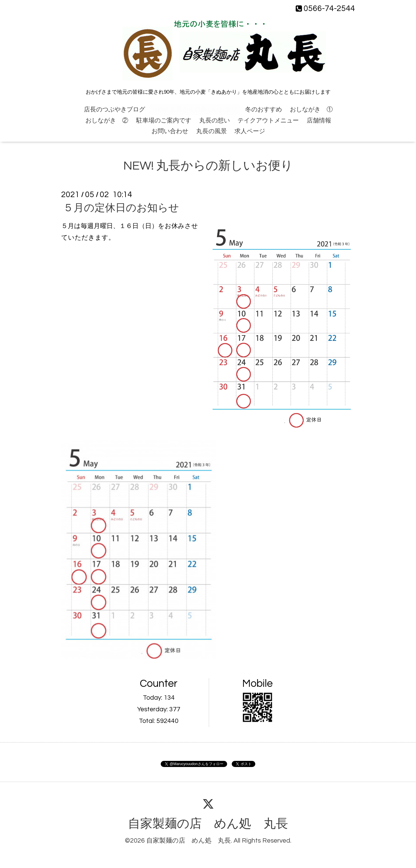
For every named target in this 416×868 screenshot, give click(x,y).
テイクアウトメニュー (268, 121)
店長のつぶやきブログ (114, 110)
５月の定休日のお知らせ (121, 208)
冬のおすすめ (264, 110)
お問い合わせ (170, 131)
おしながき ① (311, 110)
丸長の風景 (212, 131)
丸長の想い (215, 121)
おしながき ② (107, 121)
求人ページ (250, 131)
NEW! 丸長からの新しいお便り (195, 110)
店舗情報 (319, 121)
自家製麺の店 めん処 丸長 (208, 824)
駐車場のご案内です (164, 121)
